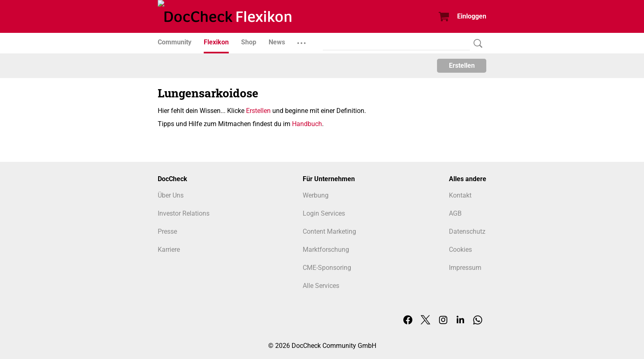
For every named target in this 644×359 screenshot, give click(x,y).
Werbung (316, 195)
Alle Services (321, 286)
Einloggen (472, 16)
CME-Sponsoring (327, 268)
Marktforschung (326, 250)
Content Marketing (329, 231)
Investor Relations (184, 213)
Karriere (169, 250)
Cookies (460, 250)
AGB (455, 213)
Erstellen (462, 66)
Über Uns (171, 195)
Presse (167, 231)
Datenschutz (467, 231)
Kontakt (460, 195)
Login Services (324, 213)
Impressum (465, 268)
